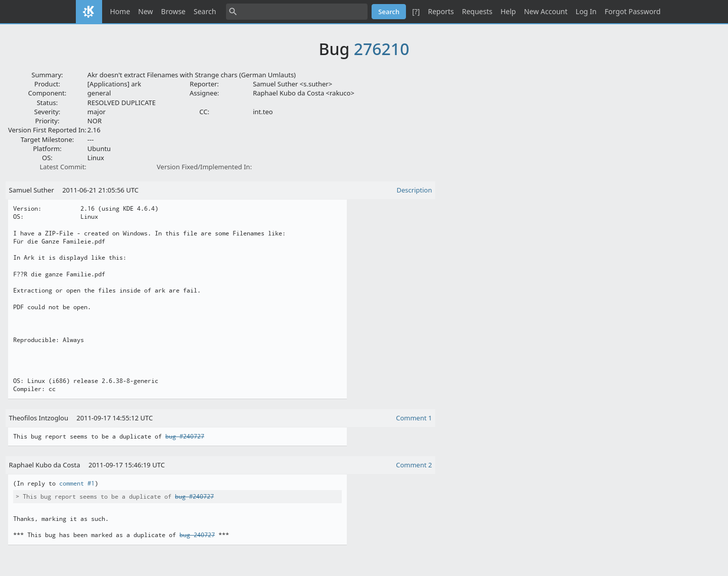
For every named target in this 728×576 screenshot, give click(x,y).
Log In (586, 11)
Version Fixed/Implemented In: (204, 167)
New (145, 11)
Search (205, 11)
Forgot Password (632, 11)
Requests (477, 11)
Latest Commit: (63, 167)
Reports (441, 11)
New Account (545, 11)
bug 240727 (197, 535)
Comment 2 (414, 465)
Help (508, 11)
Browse (173, 11)
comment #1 (77, 484)
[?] (416, 11)
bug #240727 (185, 437)
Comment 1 (414, 418)
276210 (382, 49)
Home (120, 11)
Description (415, 190)
